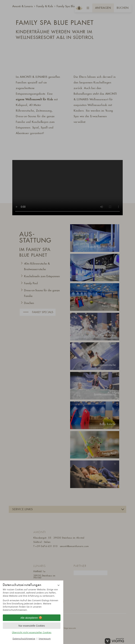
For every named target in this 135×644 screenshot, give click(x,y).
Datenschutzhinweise (24, 639)
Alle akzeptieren (32, 618)
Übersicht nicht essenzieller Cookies (32, 632)
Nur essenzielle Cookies (32, 626)
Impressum (45, 639)
